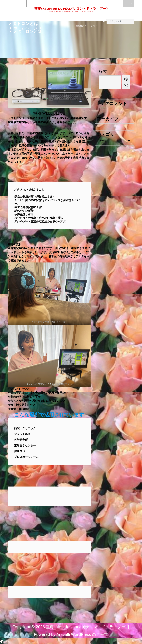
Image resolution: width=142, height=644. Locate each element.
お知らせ (96, 26)
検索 (103, 71)
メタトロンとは (49, 17)
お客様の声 (81, 26)
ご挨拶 (20, 17)
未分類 (103, 140)
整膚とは (33, 17)
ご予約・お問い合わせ (89, 17)
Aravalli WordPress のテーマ (82, 634)
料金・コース (67, 17)
